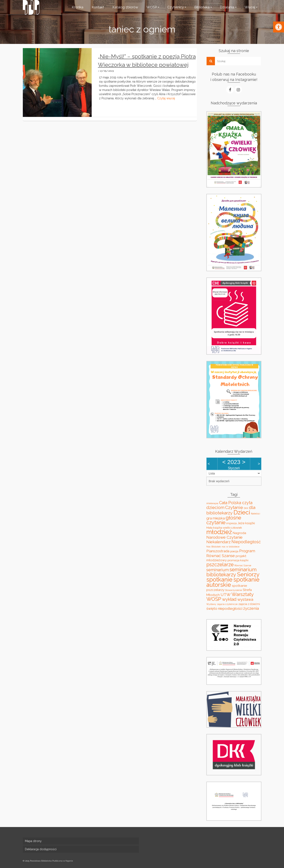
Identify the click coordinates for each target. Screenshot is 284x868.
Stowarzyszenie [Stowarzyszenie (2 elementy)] (234, 590)
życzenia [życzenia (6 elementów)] (251, 608)
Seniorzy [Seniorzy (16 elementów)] (248, 574)
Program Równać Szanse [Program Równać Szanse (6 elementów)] (231, 553)
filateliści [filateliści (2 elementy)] (256, 514)
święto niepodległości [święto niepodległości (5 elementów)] (224, 608)
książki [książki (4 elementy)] (250, 523)
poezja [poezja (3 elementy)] (234, 551)
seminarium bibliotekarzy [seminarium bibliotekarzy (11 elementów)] (231, 572)
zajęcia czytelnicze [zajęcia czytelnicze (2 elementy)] (227, 604)
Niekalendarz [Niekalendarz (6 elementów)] (218, 542)
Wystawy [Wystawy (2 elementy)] (211, 604)
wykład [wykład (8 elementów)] (229, 599)
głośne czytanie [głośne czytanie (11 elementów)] (224, 520)
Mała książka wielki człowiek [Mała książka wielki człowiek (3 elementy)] (224, 528)
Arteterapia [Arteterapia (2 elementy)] (212, 503)
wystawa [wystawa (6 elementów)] (245, 599)
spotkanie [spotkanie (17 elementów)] (219, 579)
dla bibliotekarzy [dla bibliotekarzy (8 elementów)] (231, 510)
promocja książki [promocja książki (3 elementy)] (238, 560)
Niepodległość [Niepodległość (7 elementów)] (246, 542)
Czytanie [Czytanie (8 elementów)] (234, 507)
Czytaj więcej (166, 98)
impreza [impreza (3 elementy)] (231, 523)
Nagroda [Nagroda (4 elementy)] (239, 533)
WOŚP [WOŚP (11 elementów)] (214, 599)
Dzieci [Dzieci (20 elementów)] (242, 512)
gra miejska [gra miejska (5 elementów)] (216, 518)
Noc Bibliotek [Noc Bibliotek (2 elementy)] (214, 547)
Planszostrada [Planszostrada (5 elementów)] (218, 551)
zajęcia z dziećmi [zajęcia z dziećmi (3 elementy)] (249, 604)
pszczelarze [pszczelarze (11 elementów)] (220, 565)
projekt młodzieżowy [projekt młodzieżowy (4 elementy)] (226, 558)
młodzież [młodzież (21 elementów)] (219, 532)
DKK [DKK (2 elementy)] (246, 508)
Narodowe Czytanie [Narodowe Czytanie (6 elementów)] (224, 537)
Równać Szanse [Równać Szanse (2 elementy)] (243, 565)
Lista (212, 473)
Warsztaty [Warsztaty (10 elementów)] (243, 594)
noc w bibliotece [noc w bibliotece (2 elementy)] (231, 547)
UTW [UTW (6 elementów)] (226, 594)
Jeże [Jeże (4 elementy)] (241, 523)
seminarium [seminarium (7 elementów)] (218, 570)
